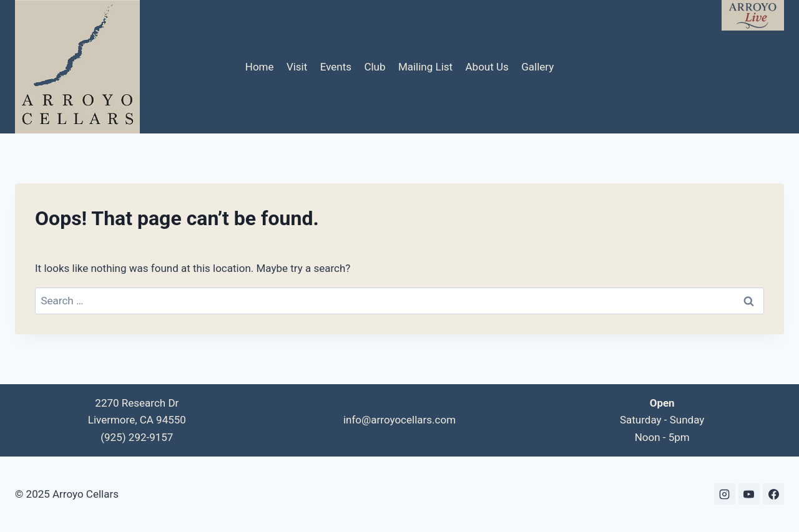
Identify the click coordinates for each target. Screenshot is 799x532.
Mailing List (425, 67)
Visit (297, 67)
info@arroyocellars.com (399, 420)
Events (336, 67)
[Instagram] (725, 494)
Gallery (537, 67)
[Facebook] (773, 494)
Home (260, 67)
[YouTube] (749, 494)
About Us (487, 67)
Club (375, 67)
